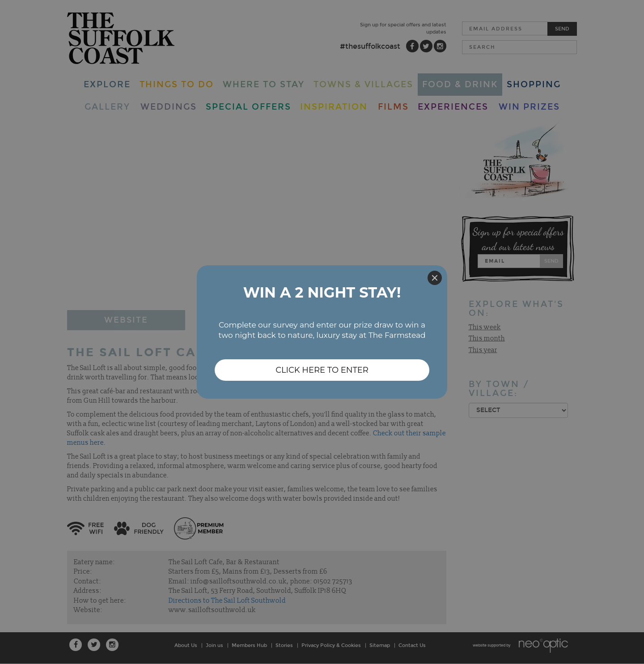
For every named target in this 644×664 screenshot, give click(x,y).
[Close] (435, 278)
